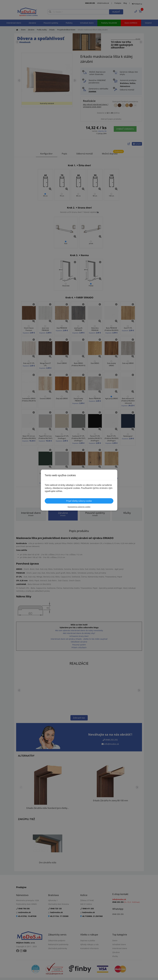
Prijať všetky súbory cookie (79, 501)
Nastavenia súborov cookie (79, 507)
